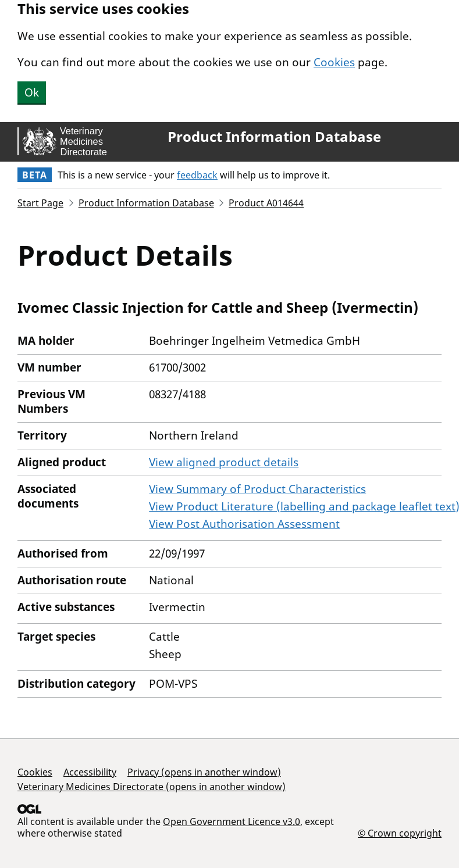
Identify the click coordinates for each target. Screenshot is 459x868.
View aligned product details (224, 462)
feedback (197, 175)
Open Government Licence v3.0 (232, 821)
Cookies (334, 62)
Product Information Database (274, 137)
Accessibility (90, 772)
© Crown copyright (400, 833)
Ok (32, 92)
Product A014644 (266, 203)
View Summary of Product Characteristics (257, 489)
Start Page (40, 203)
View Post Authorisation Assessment (244, 524)
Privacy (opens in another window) (204, 772)
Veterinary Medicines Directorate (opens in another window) (152, 787)
